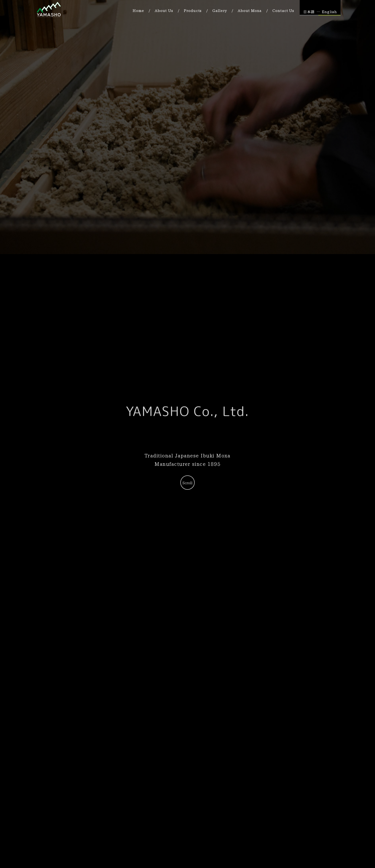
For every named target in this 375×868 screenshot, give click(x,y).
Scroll (187, 483)
